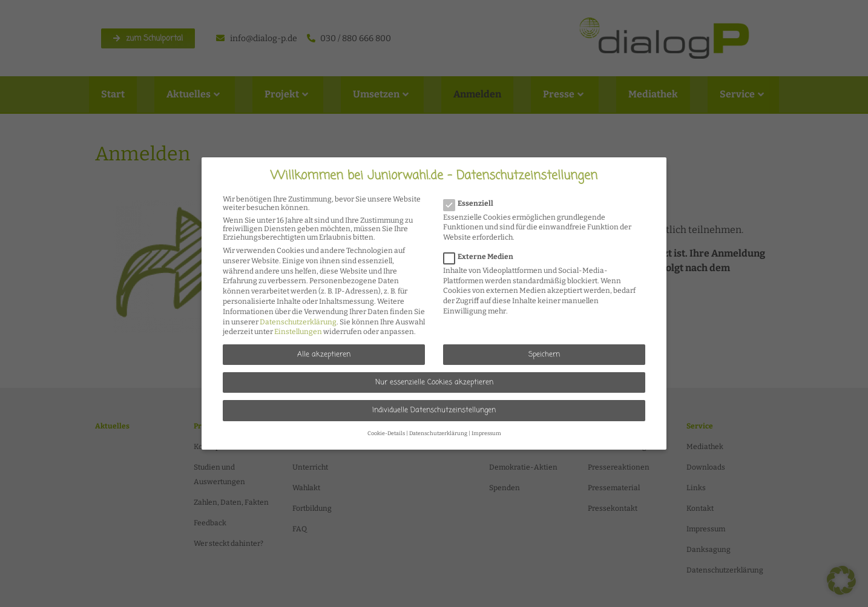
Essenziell (472, 203)
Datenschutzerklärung (298, 322)
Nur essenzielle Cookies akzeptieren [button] (434, 382)
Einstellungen (298, 332)
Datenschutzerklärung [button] (438, 433)
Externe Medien (482, 257)
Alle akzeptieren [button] (324, 355)
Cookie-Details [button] (386, 433)
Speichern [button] (544, 355)
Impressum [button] (486, 433)
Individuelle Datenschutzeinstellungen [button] (434, 410)
